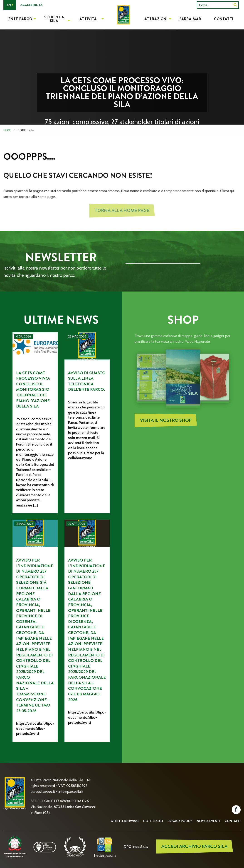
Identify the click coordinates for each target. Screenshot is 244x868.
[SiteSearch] (235, 5)
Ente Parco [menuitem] (20, 19)
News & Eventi (208, 821)
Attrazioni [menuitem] (156, 19)
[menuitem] (122, 19)
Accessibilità (31, 5)
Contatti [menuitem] (224, 19)
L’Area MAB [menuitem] (190, 19)
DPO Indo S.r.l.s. (136, 847)
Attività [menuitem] (88, 19)
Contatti (233, 821)
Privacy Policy (180, 821)
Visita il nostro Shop (166, 423)
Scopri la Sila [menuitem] (54, 19)
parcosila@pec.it (43, 792)
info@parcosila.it (71, 792)
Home (7, 130)
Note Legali (153, 821)
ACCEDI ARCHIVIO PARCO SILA (194, 846)
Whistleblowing (124, 821)
